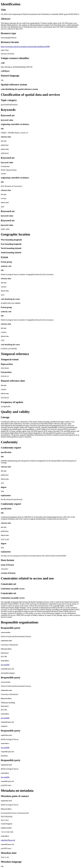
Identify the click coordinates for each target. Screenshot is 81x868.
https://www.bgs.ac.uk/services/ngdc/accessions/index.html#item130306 (25, 47)
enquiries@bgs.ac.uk (8, 840)
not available (5, 665)
